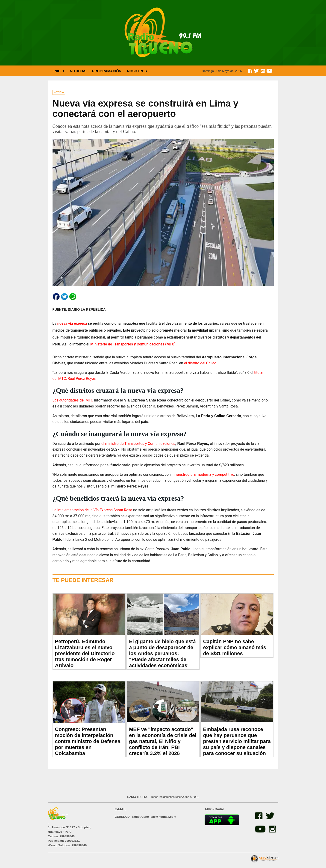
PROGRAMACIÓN (107, 71)
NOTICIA (59, 92)
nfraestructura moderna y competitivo (203, 474)
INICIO (59, 71)
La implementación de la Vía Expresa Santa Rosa (93, 510)
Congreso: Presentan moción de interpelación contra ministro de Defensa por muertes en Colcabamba (88, 741)
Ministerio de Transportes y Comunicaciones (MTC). (133, 344)
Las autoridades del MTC (73, 400)
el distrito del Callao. (201, 363)
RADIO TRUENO (138, 797)
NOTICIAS (78, 71)
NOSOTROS (137, 71)
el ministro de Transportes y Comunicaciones (138, 444)
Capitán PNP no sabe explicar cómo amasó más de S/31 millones (235, 647)
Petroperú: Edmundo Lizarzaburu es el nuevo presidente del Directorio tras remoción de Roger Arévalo (85, 653)
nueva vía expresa (72, 323)
